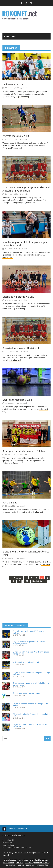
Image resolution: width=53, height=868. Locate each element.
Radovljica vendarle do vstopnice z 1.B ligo (24, 451)
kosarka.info (23, 860)
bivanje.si (20, 862)
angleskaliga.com (11, 860)
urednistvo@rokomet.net (16, 835)
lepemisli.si (30, 865)
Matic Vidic (24, 403)
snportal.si (44, 860)
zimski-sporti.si (9, 862)
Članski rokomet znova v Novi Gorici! (21, 348)
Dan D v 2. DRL (10, 503)
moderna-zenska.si (42, 862)
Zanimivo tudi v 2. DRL (14, 84)
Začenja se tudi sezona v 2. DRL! (18, 297)
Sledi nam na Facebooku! (19, 828)
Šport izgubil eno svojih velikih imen (26, 693)
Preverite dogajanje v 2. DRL (16, 136)
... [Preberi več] (22, 97)
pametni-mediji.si (42, 865)
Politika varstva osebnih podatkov (28, 853)
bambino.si (29, 862)
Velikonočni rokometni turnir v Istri (26, 662)
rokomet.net (34, 860)
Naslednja (39, 581)
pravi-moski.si (10, 865)
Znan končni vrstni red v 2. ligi (17, 400)
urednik (26, 88)
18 (27, 581)
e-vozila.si (20, 865)
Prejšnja (16, 578)
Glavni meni (11, 36)
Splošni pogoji (8, 853)
